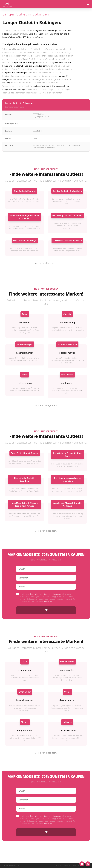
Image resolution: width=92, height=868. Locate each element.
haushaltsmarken (25, 353)
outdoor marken (67, 353)
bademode (25, 323)
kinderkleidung (67, 323)
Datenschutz (35, 594)
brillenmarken (25, 383)
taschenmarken (67, 670)
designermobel (25, 730)
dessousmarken (67, 700)
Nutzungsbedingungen (52, 594)
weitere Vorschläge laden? (46, 263)
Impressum (59, 866)
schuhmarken (67, 383)
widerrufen (48, 601)
